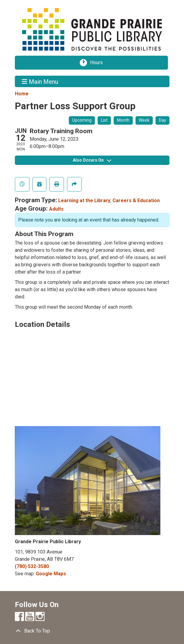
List (104, 120)
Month (123, 120)
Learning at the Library (84, 200)
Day (162, 120)
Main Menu (40, 81)
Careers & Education (136, 200)
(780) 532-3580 (32, 566)
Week (144, 120)
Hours (99, 63)
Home (22, 94)
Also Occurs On (92, 160)
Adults (56, 209)
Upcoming (82, 120)
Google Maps (51, 574)
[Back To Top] (92, 631)
